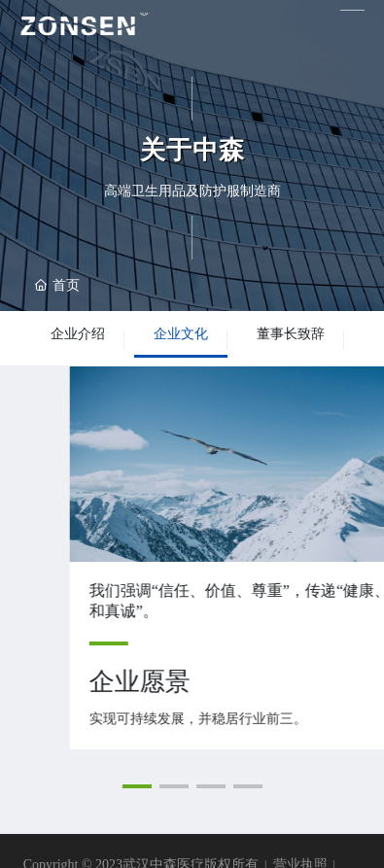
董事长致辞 (291, 334)
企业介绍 (78, 334)
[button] (137, 786)
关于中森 (192, 150)
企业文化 (181, 334)
